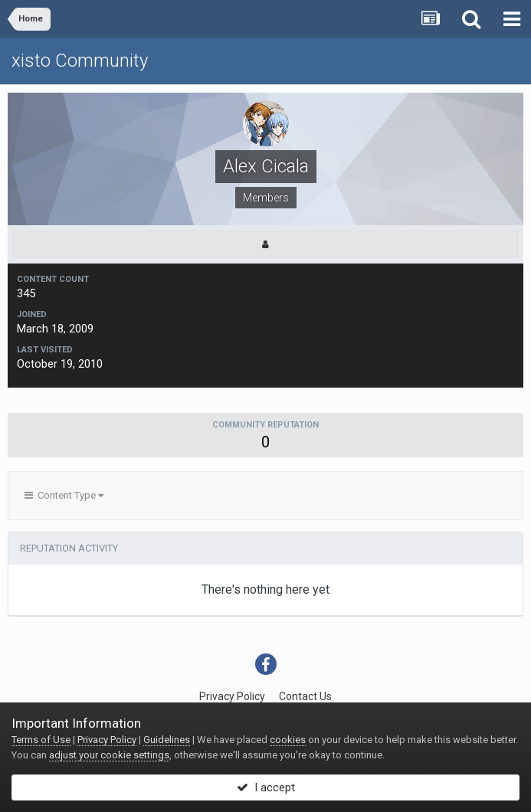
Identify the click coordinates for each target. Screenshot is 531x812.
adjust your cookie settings (109, 755)
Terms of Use (41, 740)
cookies (288, 740)
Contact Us (305, 696)
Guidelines (167, 740)
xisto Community (80, 61)
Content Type (64, 495)
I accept (266, 787)
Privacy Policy (232, 696)
